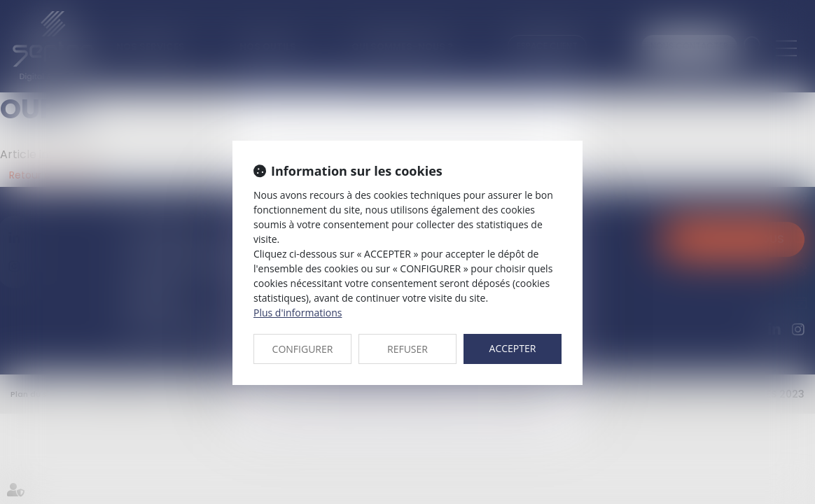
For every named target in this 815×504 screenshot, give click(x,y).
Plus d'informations (298, 313)
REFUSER (407, 349)
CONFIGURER (303, 349)
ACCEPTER (513, 348)
